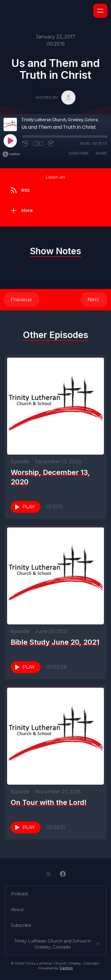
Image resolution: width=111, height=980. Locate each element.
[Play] (10, 141)
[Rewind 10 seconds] (25, 144)
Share (101, 153)
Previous (22, 300)
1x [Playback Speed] (38, 144)
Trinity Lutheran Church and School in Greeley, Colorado (57, 944)
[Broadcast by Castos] (11, 154)
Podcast (20, 894)
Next (94, 300)
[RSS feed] (49, 874)
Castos (66, 968)
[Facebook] (63, 874)
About (17, 910)
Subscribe (79, 153)
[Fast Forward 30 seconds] (51, 144)
